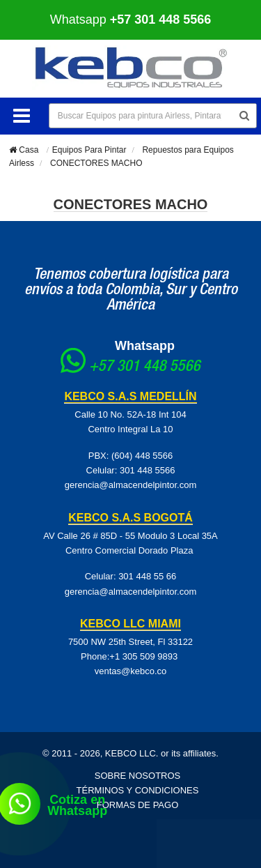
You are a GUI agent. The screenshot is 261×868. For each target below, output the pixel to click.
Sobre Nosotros (138, 776)
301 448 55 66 (147, 576)
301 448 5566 (148, 470)
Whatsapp (131, 20)
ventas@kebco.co (131, 671)
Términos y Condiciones (138, 790)
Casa (24, 150)
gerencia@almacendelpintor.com (131, 485)
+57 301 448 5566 (145, 367)
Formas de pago (138, 805)
